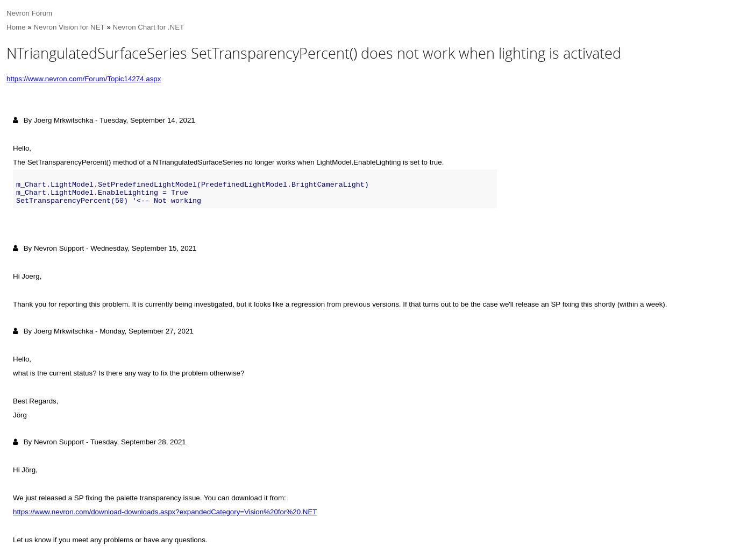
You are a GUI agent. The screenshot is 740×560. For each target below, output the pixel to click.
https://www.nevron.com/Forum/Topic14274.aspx (84, 79)
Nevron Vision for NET (69, 27)
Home (16, 27)
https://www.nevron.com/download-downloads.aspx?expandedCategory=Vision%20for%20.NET (165, 512)
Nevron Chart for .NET (149, 27)
